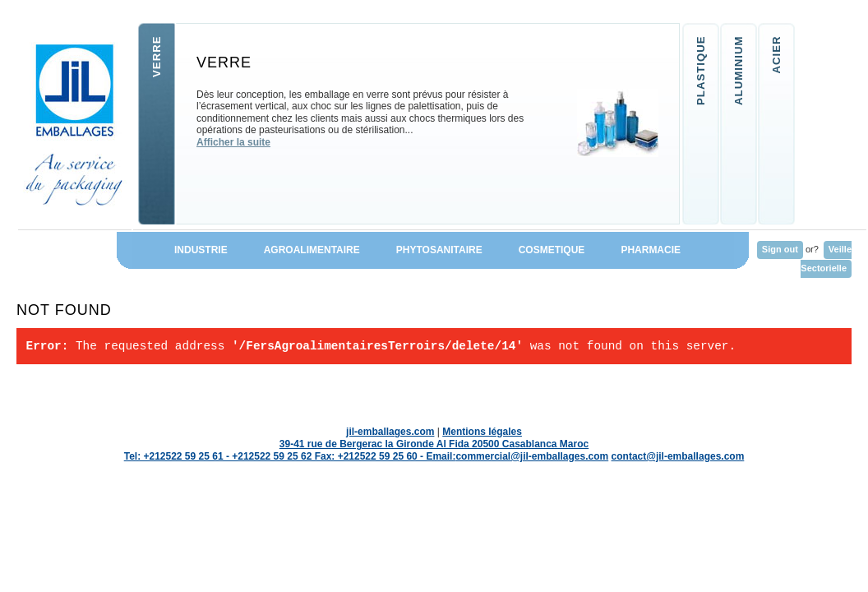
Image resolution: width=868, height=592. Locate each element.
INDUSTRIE (189, 250)
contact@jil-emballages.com (678, 456)
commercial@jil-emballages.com (532, 456)
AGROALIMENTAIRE (312, 250)
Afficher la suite (233, 142)
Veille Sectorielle (826, 259)
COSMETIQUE (552, 250)
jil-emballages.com (390, 432)
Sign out (780, 249)
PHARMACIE (668, 250)
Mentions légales (482, 432)
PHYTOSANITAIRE (439, 250)
